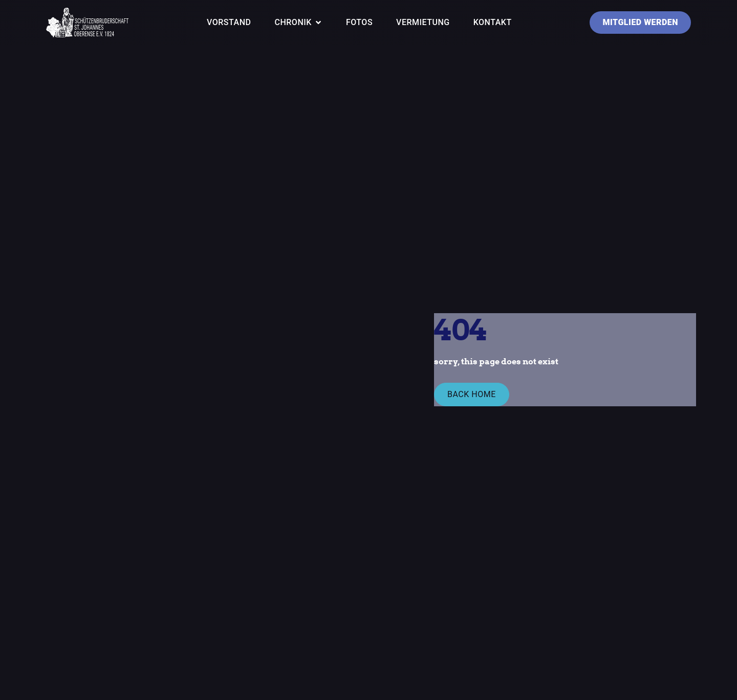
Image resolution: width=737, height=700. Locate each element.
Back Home (472, 394)
